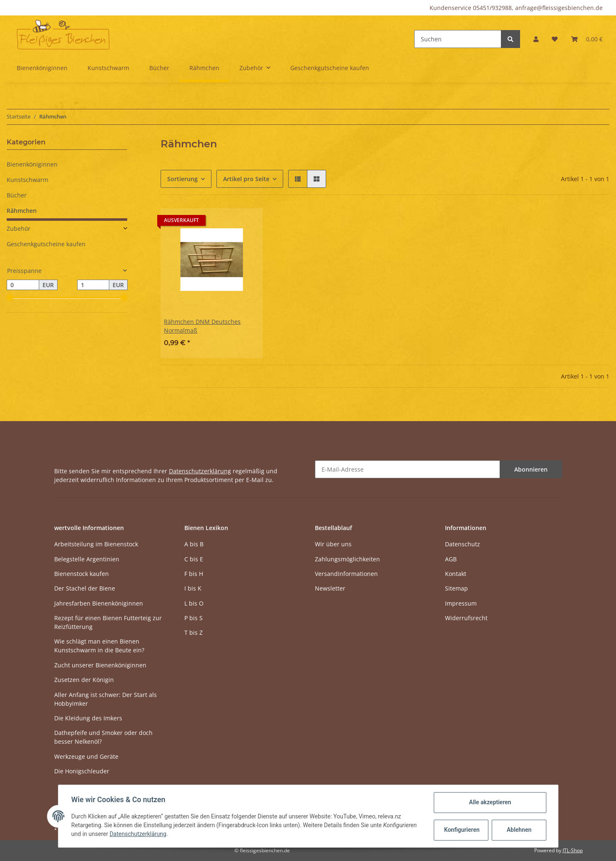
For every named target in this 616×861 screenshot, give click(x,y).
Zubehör (19, 229)
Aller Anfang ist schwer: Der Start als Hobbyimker (106, 699)
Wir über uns (333, 544)
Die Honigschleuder (82, 771)
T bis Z (194, 632)
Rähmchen (22, 211)
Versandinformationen (346, 574)
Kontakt (456, 574)
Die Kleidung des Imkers (88, 718)
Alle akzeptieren (490, 802)
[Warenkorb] (587, 39)
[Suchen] (458, 39)
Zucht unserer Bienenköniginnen (100, 665)
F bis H (194, 574)
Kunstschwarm (28, 180)
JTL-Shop (573, 850)
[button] (536, 39)
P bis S (194, 618)
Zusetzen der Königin (84, 680)
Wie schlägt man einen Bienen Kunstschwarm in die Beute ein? (99, 646)
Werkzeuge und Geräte (86, 756)
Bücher (17, 195)
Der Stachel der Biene (85, 588)
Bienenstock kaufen (82, 574)
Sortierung (182, 179)
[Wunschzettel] (555, 39)
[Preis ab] (23, 285)
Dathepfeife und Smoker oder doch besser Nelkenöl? (103, 737)
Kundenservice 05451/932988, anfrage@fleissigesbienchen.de (516, 8)
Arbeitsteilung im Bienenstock (96, 544)
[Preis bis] (93, 285)
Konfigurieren (462, 830)
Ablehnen (519, 830)
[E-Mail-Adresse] (407, 469)
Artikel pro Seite (246, 179)
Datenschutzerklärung (200, 471)
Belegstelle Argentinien (87, 559)
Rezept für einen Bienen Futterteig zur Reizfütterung (108, 622)
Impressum (461, 603)
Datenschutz (463, 544)
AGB (451, 559)
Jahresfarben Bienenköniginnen (99, 603)
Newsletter (330, 588)
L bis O (194, 603)
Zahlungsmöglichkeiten (347, 559)
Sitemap (456, 588)
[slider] (10, 298)
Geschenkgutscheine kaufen (46, 244)
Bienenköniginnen (32, 164)
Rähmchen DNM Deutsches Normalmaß (202, 326)
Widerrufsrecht (466, 618)
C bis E (194, 559)
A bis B (194, 544)
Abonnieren (531, 469)
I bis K (193, 588)
